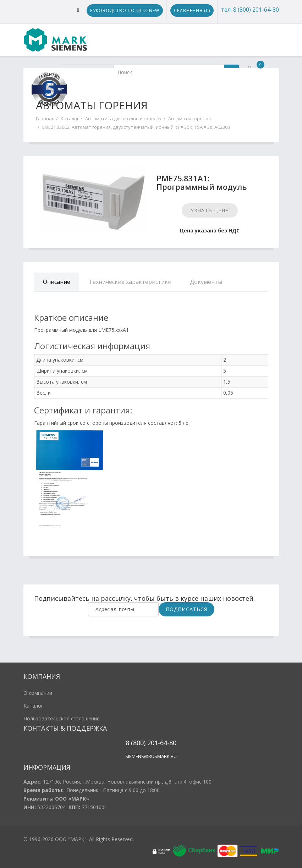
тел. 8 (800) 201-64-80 (250, 10)
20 (150, 743)
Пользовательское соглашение (62, 718)
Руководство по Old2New (125, 10)
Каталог (70, 119)
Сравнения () (192, 10)
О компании (38, 693)
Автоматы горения (190, 119)
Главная (45, 119)
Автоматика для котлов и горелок (123, 119)
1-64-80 (165, 743)
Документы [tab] (206, 282)
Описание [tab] (57, 282)
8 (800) (136, 743)
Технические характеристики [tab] (130, 282)
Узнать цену (210, 210)
